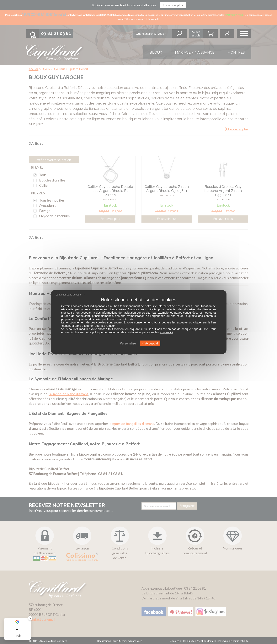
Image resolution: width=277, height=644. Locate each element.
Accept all (150, 343)
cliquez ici (167, 332)
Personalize (128, 343)
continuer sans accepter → (71, 294)
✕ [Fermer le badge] (30, 618)
